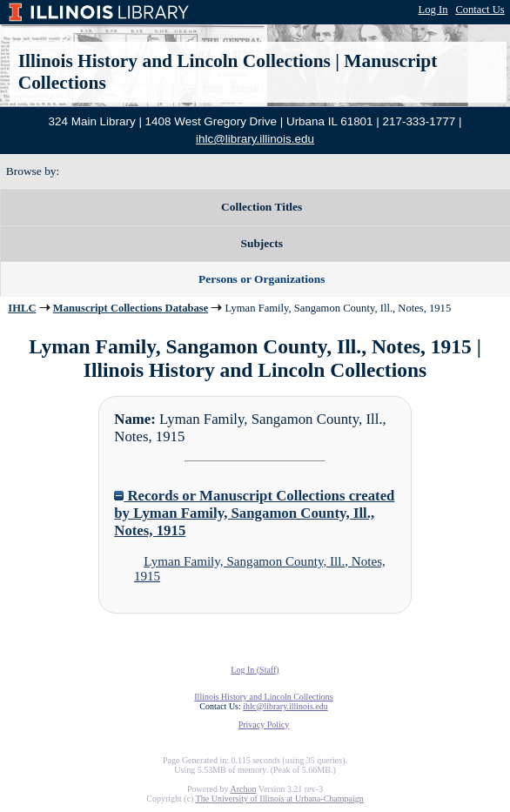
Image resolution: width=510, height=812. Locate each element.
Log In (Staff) (255, 670)
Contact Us (480, 10)
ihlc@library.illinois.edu (255, 139)
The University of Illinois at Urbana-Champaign (280, 799)
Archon (243, 789)
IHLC (22, 308)
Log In (433, 10)
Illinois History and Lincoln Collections (174, 61)
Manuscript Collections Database (131, 308)
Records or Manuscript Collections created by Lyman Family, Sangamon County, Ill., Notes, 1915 (254, 513)
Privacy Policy (264, 725)
